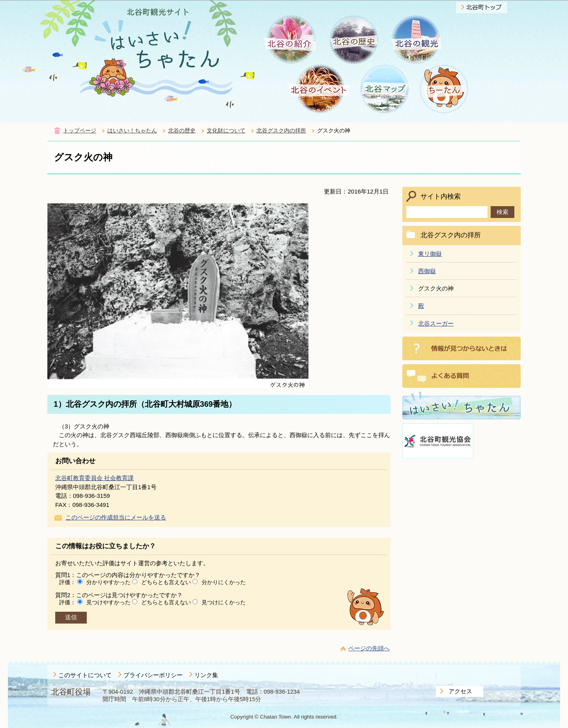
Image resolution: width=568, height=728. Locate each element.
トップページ (80, 131)
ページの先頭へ (369, 648)
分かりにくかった (224, 582)
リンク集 (206, 675)
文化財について (226, 131)
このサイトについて (85, 675)
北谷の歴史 (182, 131)
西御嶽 (427, 271)
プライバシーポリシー (153, 675)
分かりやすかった (108, 582)
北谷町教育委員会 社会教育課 (94, 478)
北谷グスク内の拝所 (281, 131)
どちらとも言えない (166, 582)
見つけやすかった (108, 602)
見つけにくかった (224, 602)
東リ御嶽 (430, 254)
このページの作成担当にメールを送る (116, 517)
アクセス (460, 691)
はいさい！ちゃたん (132, 131)
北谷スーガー (436, 323)
